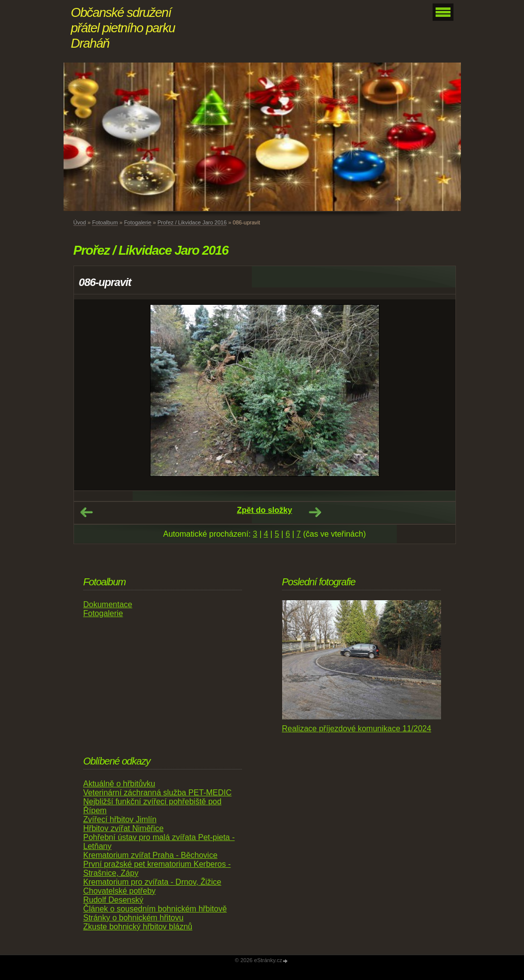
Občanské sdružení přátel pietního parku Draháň (123, 28)
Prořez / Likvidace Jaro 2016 (192, 222)
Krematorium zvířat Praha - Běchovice (150, 855)
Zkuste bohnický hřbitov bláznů (138, 927)
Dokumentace (108, 604)
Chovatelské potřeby (120, 891)
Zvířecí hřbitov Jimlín (120, 819)
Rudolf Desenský (113, 900)
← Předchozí (86, 512)
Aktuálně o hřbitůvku (119, 784)
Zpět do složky (264, 510)
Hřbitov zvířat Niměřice (124, 828)
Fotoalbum (105, 222)
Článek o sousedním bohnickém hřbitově (155, 909)
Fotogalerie (138, 222)
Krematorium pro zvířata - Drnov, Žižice (152, 882)
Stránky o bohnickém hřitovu (134, 918)
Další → (315, 512)
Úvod (80, 222)
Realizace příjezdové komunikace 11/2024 (357, 729)
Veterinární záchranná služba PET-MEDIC (158, 793)
